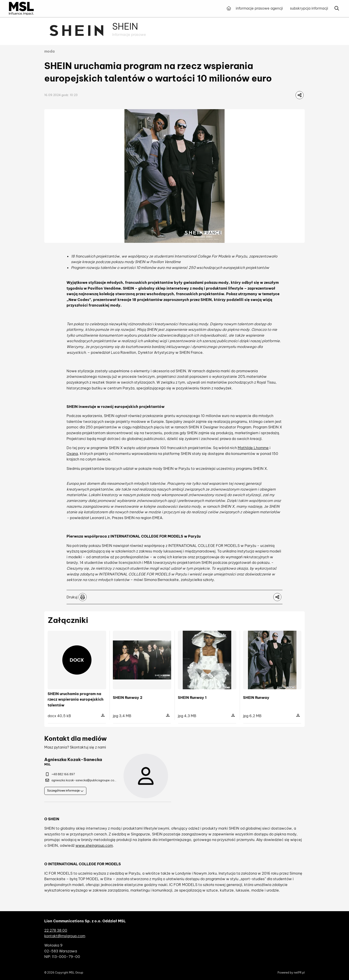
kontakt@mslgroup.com (65, 936)
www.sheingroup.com (94, 845)
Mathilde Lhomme (253, 448)
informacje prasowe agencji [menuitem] (259, 8)
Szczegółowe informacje (65, 791)
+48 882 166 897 (60, 774)
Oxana (72, 454)
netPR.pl (299, 973)
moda (50, 51)
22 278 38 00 (56, 930)
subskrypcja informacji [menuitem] (309, 8)
